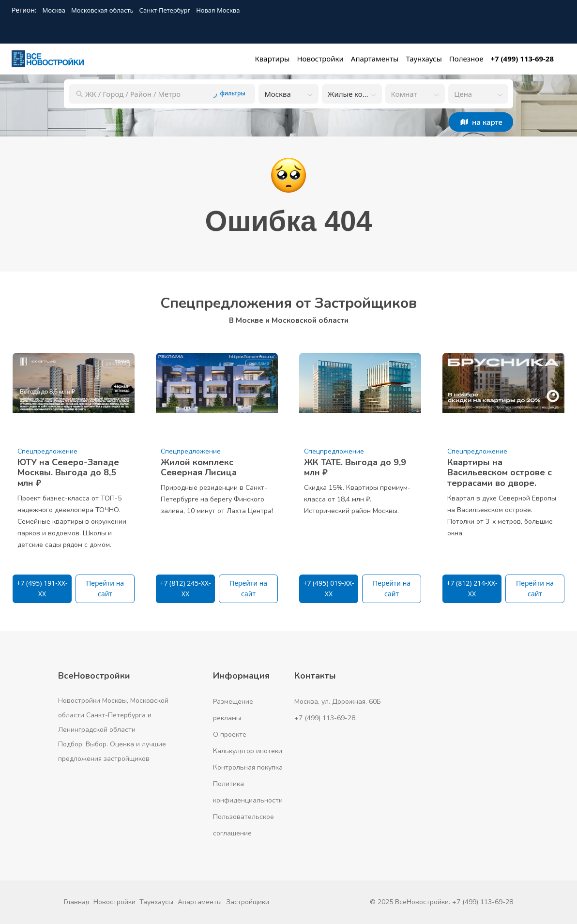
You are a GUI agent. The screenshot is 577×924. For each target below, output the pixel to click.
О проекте (230, 735)
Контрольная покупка (248, 767)
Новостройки (114, 902)
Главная (76, 902)
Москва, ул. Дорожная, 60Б (338, 702)
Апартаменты (200, 902)
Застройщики (248, 902)
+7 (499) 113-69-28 (325, 718)
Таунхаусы (156, 902)
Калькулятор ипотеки (248, 751)
